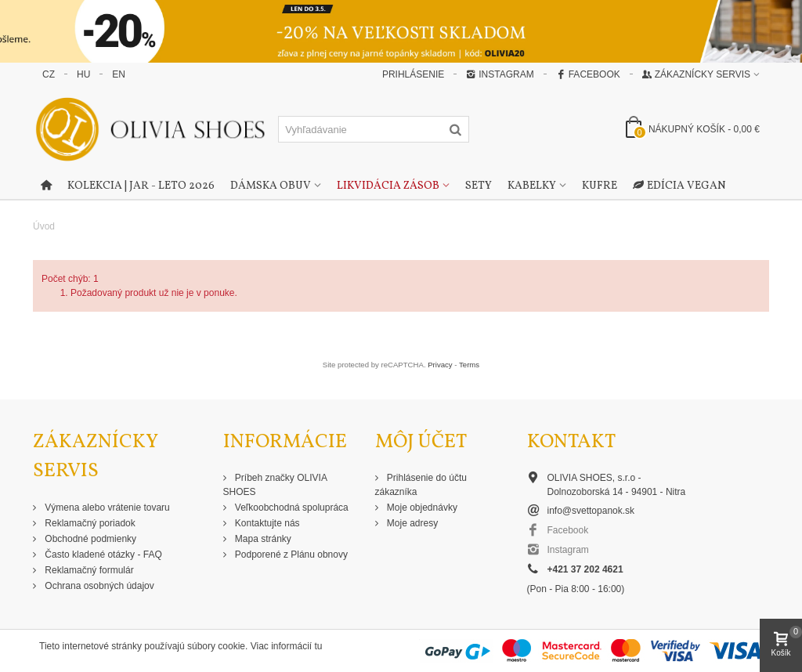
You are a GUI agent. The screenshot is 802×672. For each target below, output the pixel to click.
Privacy (440, 365)
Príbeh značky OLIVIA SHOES (275, 485)
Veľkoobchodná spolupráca (291, 508)
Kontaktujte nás (266, 523)
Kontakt (571, 442)
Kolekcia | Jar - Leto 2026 (141, 186)
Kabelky (532, 186)
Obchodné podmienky (89, 539)
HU (83, 74)
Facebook (588, 74)
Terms (469, 365)
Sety (479, 186)
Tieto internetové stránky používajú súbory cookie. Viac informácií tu (181, 646)
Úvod (44, 226)
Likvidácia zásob (388, 186)
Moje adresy (412, 523)
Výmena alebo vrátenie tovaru (106, 508)
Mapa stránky (262, 539)
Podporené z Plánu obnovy (290, 555)
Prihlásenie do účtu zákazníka (421, 485)
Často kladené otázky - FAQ (102, 555)
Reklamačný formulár (88, 570)
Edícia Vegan (679, 186)
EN (119, 74)
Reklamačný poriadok (89, 523)
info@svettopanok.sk (591, 511)
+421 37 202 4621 (585, 569)
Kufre (600, 186)
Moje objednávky (421, 508)
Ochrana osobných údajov (98, 586)
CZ (49, 74)
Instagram (500, 74)
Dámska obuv (271, 186)
